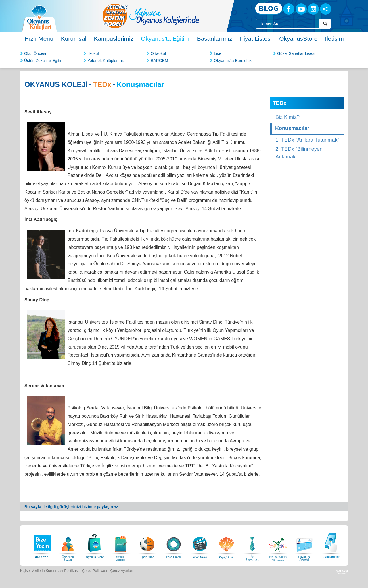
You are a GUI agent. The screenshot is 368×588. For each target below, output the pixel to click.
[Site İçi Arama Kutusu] (288, 24)
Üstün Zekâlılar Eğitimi (44, 61)
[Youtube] (301, 9)
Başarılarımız (215, 39)
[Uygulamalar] (331, 545)
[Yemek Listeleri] (121, 545)
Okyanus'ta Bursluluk (233, 61)
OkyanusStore (298, 39)
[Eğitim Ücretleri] (226, 545)
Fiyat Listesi (256, 39)
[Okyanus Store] (94, 545)
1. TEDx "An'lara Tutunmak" (307, 140)
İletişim (334, 39)
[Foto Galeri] (174, 545)
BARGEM (159, 61)
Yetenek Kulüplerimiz (106, 61)
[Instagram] (313, 9)
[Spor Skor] (147, 545)
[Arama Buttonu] (325, 24)
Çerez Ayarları (122, 571)
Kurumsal (74, 39)
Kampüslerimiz (114, 39)
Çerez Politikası (95, 571)
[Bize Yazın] (41, 545)
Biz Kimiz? (287, 117)
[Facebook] (289, 9)
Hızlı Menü (39, 39)
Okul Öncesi (35, 53)
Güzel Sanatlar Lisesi (296, 53)
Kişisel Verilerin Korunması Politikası (49, 571)
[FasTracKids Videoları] (278, 545)
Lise (218, 53)
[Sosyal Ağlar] (326, 9)
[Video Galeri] (200, 545)
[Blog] (269, 9)
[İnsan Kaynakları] (252, 545)
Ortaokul (158, 53)
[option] (174, 16)
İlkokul (93, 53)
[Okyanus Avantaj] (304, 545)
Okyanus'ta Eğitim (165, 39)
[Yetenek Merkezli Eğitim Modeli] (174, 16)
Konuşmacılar (292, 128)
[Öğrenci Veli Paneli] (68, 545)
